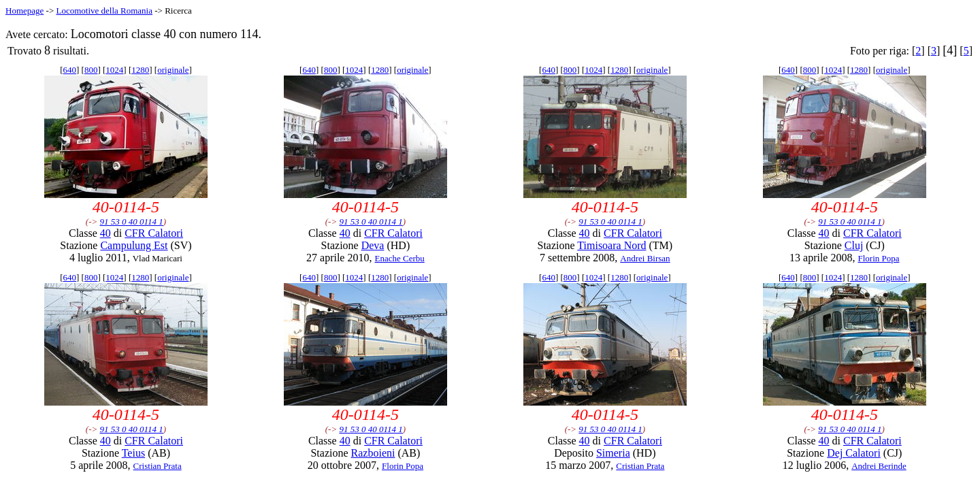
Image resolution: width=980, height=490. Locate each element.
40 (105, 233)
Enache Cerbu (399, 258)
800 (91, 70)
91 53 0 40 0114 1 (131, 222)
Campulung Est (134, 245)
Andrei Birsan (645, 258)
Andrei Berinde (879, 466)
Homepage (24, 11)
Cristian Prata (158, 466)
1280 (140, 70)
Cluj (854, 245)
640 (70, 70)
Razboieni (373, 453)
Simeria (613, 453)
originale (173, 70)
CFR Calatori (154, 233)
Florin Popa (878, 258)
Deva (373, 245)
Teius (133, 453)
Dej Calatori (854, 453)
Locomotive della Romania (104, 11)
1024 (114, 70)
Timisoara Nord (611, 245)
